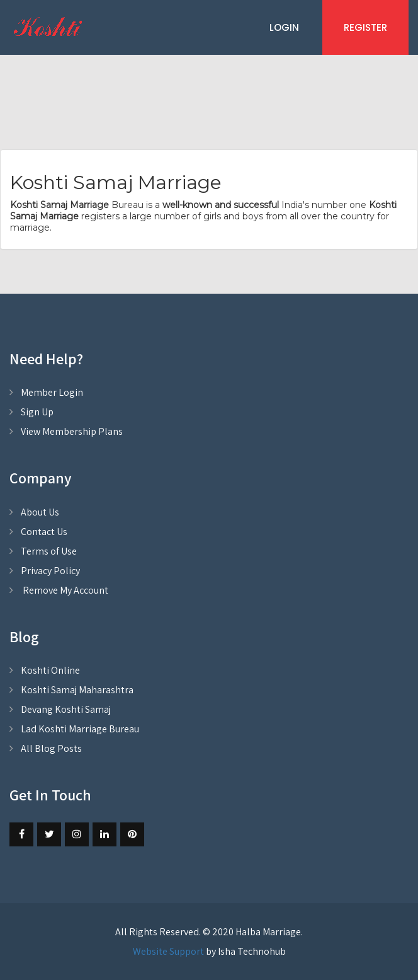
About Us (40, 512)
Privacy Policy (50, 571)
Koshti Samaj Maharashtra (77, 690)
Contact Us (44, 532)
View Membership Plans (72, 431)
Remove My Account (65, 590)
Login (284, 27)
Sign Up (37, 412)
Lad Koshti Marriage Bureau (80, 729)
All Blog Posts (51, 748)
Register (365, 27)
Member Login (52, 392)
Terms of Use (49, 551)
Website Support (168, 951)
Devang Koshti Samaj (66, 709)
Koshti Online (50, 670)
